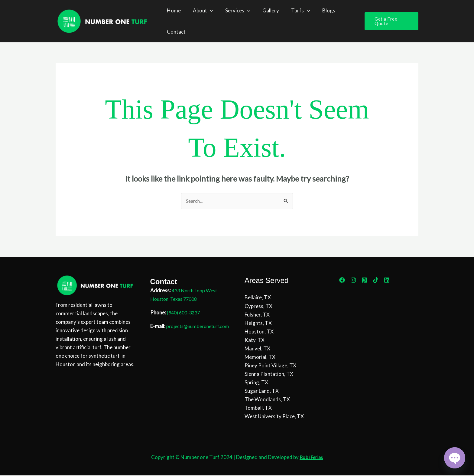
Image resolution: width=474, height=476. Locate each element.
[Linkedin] (387, 280)
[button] (207, 11)
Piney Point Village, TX (270, 366)
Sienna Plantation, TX (269, 374)
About (200, 11)
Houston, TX (259, 332)
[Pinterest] (364, 280)
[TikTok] (376, 280)
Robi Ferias (311, 458)
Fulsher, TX (257, 315)
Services (233, 11)
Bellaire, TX (258, 298)
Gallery (264, 10)
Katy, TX (255, 340)
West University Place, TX (274, 417)
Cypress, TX (258, 306)
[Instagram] (353, 280)
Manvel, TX (257, 349)
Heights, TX (258, 323)
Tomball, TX (258, 408)
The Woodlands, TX (267, 400)
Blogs (319, 10)
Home (173, 10)
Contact (175, 32)
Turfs (292, 11)
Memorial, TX (260, 357)
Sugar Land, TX (262, 391)
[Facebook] (342, 280)
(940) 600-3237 (185, 313)
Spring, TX (256, 383)
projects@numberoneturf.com (185, 335)
